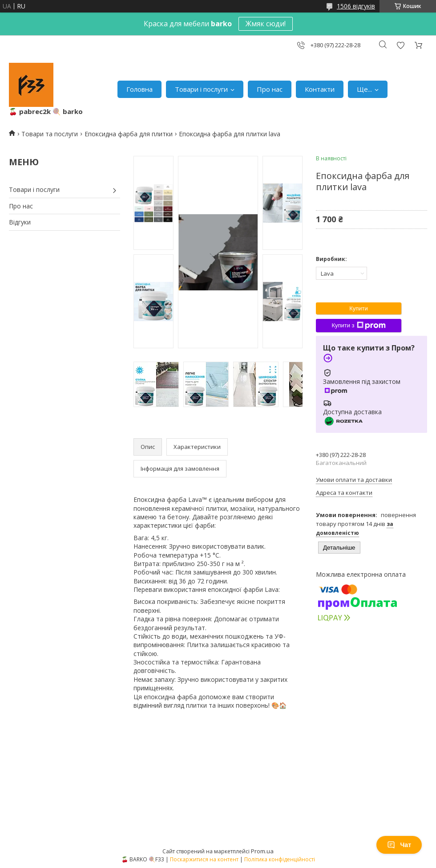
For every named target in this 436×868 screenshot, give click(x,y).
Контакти (320, 89)
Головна (139, 89)
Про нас (270, 89)
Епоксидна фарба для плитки (129, 134)
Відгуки (20, 222)
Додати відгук (400, 45)
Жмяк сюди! (266, 24)
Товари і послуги (201, 89)
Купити (359, 308)
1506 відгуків (356, 6)
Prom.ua (262, 851)
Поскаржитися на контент (204, 859)
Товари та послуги (50, 134)
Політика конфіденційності (280, 859)
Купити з (358, 326)
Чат (399, 845)
